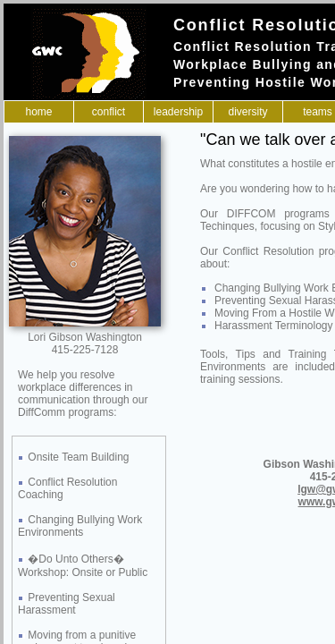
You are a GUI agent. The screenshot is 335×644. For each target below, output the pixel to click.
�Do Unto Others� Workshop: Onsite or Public (83, 566)
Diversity (247, 112)
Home (38, 112)
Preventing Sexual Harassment (67, 604)
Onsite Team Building (78, 457)
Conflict (109, 112)
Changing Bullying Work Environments (80, 526)
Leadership (178, 112)
